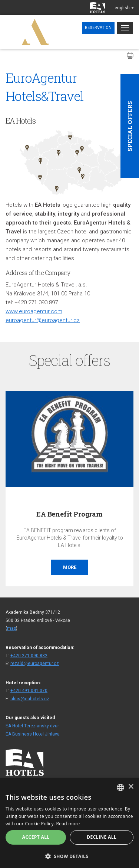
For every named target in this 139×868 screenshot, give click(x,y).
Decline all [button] (102, 837)
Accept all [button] (36, 837)
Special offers (130, 126)
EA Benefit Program (69, 514)
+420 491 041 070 (29, 691)
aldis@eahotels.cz (30, 699)
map (11, 628)
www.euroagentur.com (34, 311)
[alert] (69, 823)
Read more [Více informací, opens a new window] (68, 824)
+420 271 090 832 (29, 656)
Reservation (98, 28)
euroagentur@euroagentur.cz (43, 320)
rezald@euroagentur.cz (35, 664)
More (70, 567)
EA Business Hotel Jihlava (33, 734)
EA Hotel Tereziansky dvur (32, 726)
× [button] (131, 787)
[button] (69, 856)
